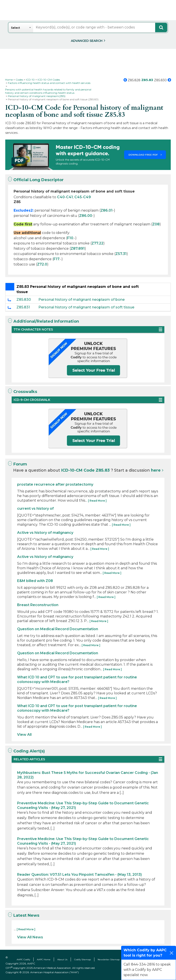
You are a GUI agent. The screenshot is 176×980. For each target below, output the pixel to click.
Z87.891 (78, 249)
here (156, 470)
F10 (70, 238)
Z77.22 (97, 243)
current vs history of (35, 509)
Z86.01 (107, 210)
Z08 (156, 224)
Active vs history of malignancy (45, 533)
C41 (69, 197)
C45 (78, 197)
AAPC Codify (23, 960)
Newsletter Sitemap (109, 960)
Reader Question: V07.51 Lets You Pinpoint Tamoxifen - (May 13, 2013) (79, 875)
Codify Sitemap (83, 960)
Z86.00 (86, 216)
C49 (87, 197)
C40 (61, 197)
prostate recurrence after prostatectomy (55, 484)
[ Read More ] (97, 501)
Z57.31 (121, 254)
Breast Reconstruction (38, 605)
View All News (30, 937)
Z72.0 (42, 264)
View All (24, 735)
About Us (62, 960)
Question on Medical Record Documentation (58, 629)
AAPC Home (44, 960)
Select (15, 28)
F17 (57, 259)
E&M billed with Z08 (35, 581)
